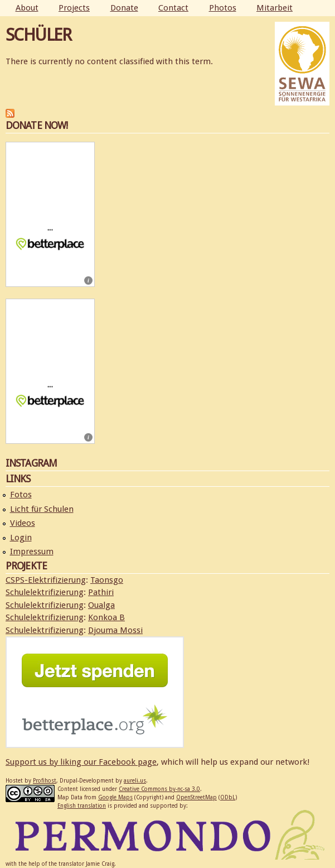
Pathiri (101, 592)
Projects (74, 8)
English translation (82, 806)
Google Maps (115, 797)
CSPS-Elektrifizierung (46, 580)
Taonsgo (107, 580)
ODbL (228, 797)
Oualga (101, 605)
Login (21, 538)
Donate (124, 8)
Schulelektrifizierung (45, 592)
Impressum (32, 552)
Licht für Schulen (42, 509)
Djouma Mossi (115, 630)
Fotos (21, 495)
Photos (223, 8)
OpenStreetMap (196, 797)
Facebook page (128, 762)
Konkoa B (106, 617)
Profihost (45, 781)
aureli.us (135, 781)
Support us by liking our (52, 762)
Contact (173, 8)
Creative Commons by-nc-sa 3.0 (159, 789)
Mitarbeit (275, 8)
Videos (23, 523)
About (27, 8)
